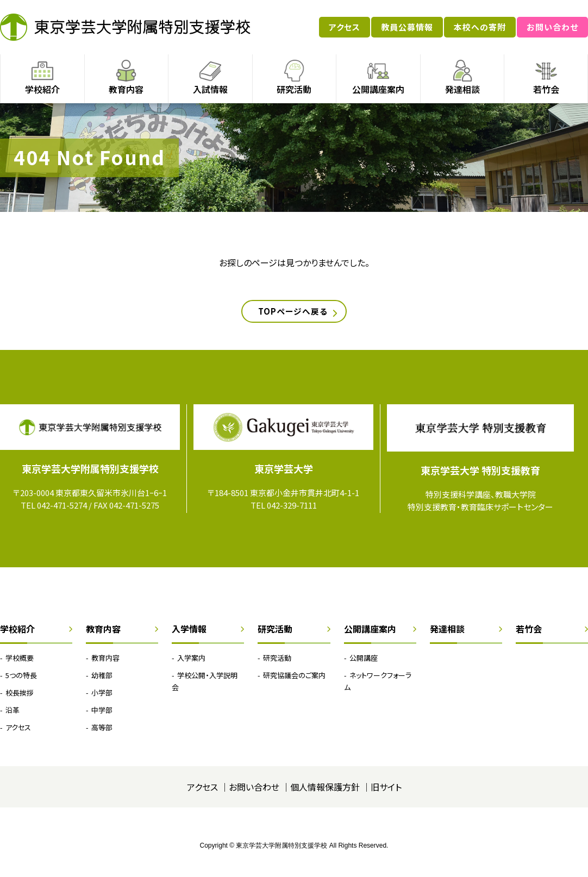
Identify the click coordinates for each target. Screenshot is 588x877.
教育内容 (126, 89)
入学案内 (191, 662)
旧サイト (386, 791)
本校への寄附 (480, 27)
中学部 (102, 714)
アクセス (345, 27)
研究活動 (294, 89)
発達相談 (462, 89)
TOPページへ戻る (292, 314)
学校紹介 (42, 89)
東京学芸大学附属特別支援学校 (125, 27)
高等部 (102, 732)
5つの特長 (21, 679)
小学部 (102, 697)
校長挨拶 (20, 697)
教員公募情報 (407, 27)
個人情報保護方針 (325, 791)
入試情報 (210, 89)
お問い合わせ (552, 27)
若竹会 (546, 89)
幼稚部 (102, 679)
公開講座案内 (378, 89)
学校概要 (20, 662)
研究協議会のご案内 (294, 679)
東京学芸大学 (284, 473)
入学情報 (189, 633)
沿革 (12, 714)
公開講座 (364, 662)
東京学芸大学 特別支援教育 (480, 474)
